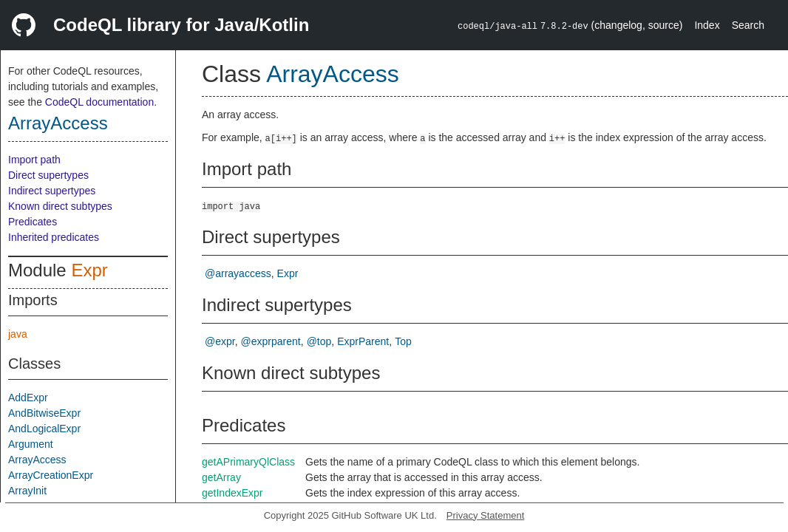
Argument (31, 444)
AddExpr (28, 398)
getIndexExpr (232, 493)
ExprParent (363, 341)
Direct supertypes (48, 175)
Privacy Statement (486, 515)
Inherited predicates (54, 237)
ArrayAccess (58, 123)
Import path (34, 160)
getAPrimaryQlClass (248, 462)
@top (319, 341)
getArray (221, 477)
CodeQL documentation (99, 102)
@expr (220, 341)
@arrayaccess (238, 273)
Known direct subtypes (60, 206)
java (18, 334)
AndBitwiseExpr (44, 413)
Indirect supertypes (52, 191)
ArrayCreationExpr (51, 475)
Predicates (33, 222)
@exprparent (271, 341)
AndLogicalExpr (44, 429)
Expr (89, 270)
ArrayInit (27, 491)
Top (403, 341)
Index (707, 25)
